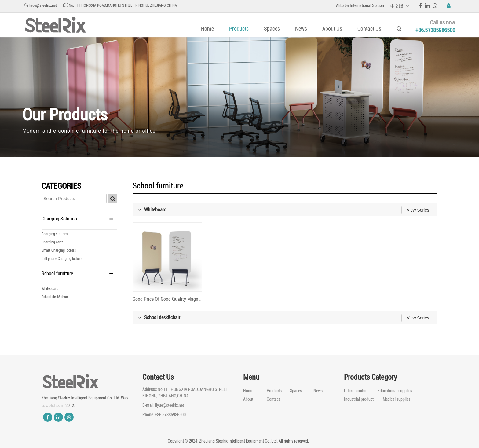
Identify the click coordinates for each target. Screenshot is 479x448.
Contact (273, 399)
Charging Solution (59, 219)
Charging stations (55, 234)
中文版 (400, 6)
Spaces (272, 29)
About (248, 399)
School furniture (57, 273)
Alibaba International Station (360, 5)
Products (239, 29)
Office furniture (356, 391)
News (301, 29)
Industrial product (359, 399)
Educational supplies (395, 391)
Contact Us (369, 29)
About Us (332, 29)
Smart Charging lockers (59, 250)
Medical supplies (397, 399)
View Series (418, 210)
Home (207, 29)
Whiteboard (50, 289)
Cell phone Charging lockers (62, 259)
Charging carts (52, 242)
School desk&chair (55, 297)
